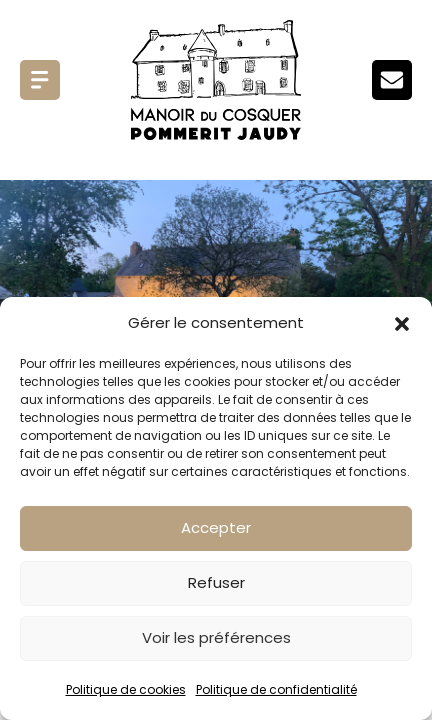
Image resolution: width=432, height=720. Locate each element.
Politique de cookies (126, 689)
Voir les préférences (216, 637)
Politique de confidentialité (276, 689)
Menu (40, 80)
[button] (402, 324)
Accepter (216, 527)
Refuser (216, 582)
